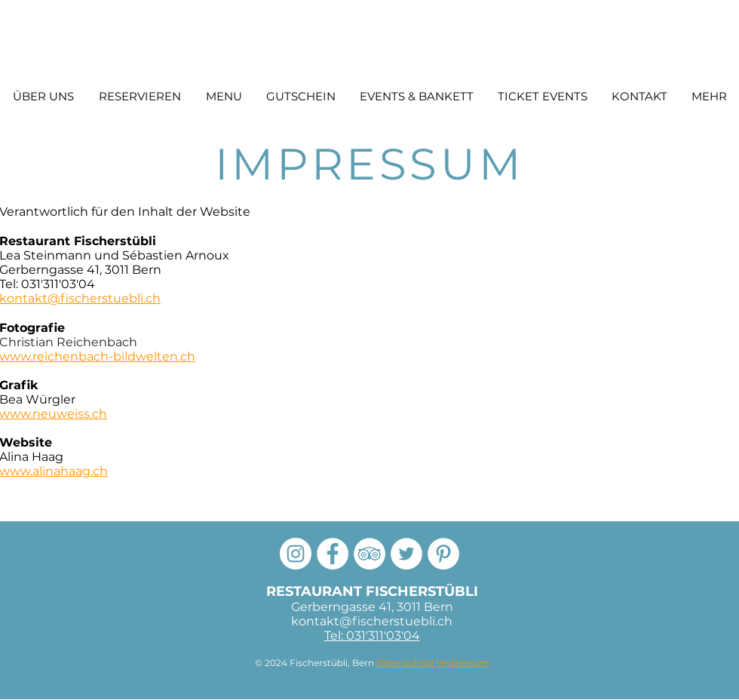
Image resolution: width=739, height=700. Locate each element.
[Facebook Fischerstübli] (333, 554)
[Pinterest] (443, 554)
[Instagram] (296, 554)
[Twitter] (406, 554)
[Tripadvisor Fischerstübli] (369, 554)
